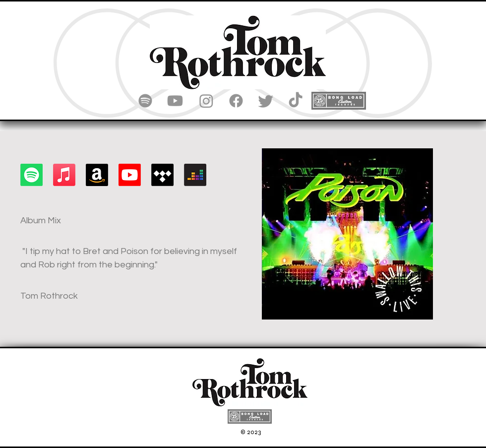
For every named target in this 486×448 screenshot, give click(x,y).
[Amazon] (97, 175)
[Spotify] (145, 101)
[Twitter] (266, 101)
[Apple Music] (64, 175)
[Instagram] (206, 101)
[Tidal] (162, 175)
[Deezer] (195, 175)
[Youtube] (175, 101)
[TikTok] (296, 101)
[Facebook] (236, 101)
